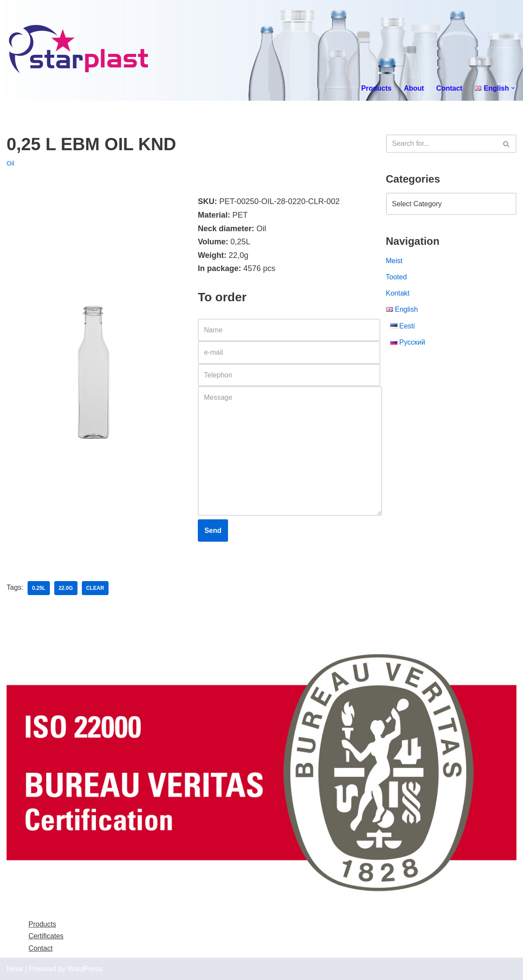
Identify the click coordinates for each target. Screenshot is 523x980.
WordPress (85, 969)
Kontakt (398, 293)
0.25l (39, 588)
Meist (394, 261)
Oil (11, 163)
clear (95, 588)
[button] (513, 88)
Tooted (397, 277)
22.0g (66, 588)
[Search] (442, 144)
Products (376, 88)
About (414, 88)
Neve (15, 969)
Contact (449, 88)
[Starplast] (79, 50)
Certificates (46, 936)
